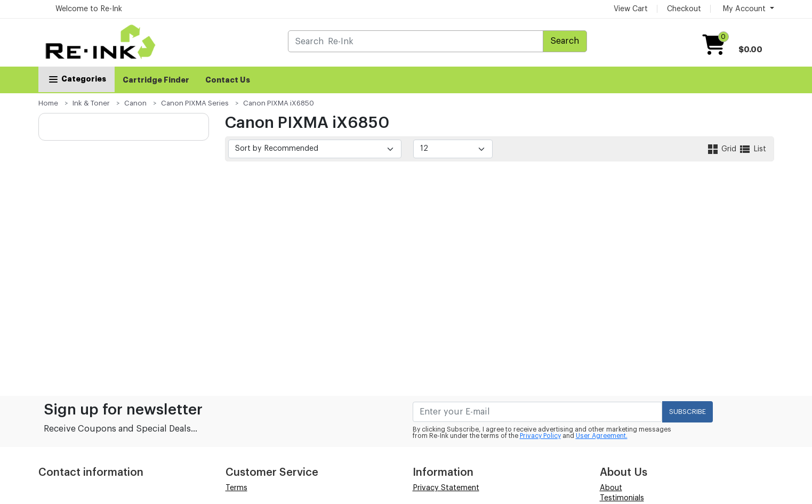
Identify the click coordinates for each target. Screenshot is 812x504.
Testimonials (622, 498)
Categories (77, 79)
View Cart (631, 9)
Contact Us (228, 80)
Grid (722, 149)
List (752, 149)
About (611, 488)
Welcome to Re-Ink (89, 9)
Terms (236, 488)
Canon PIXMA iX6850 (279, 103)
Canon (135, 103)
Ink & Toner (91, 103)
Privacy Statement (446, 488)
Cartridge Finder (156, 80)
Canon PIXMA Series (195, 103)
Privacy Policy (540, 436)
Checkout (684, 9)
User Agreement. (602, 436)
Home (48, 103)
